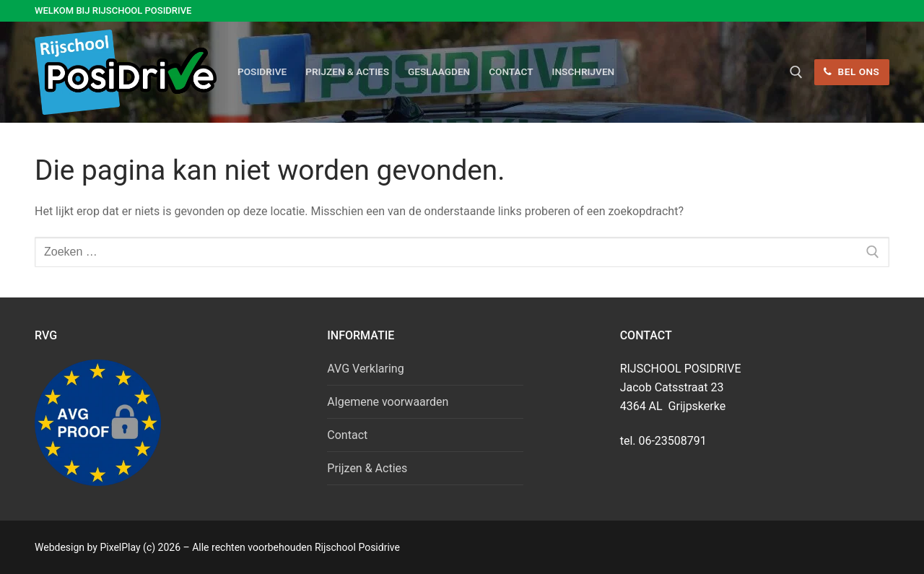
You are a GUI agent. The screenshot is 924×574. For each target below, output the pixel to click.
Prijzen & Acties (367, 468)
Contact (347, 435)
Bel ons (851, 71)
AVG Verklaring (365, 369)
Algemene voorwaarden (388, 402)
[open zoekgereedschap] (796, 72)
